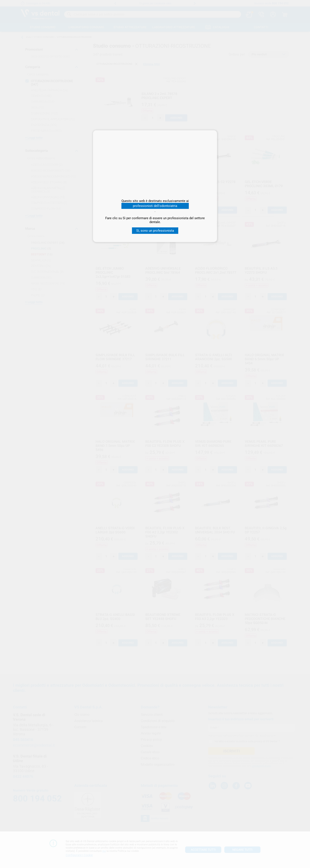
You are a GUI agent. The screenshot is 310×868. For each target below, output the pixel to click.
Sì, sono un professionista (155, 231)
